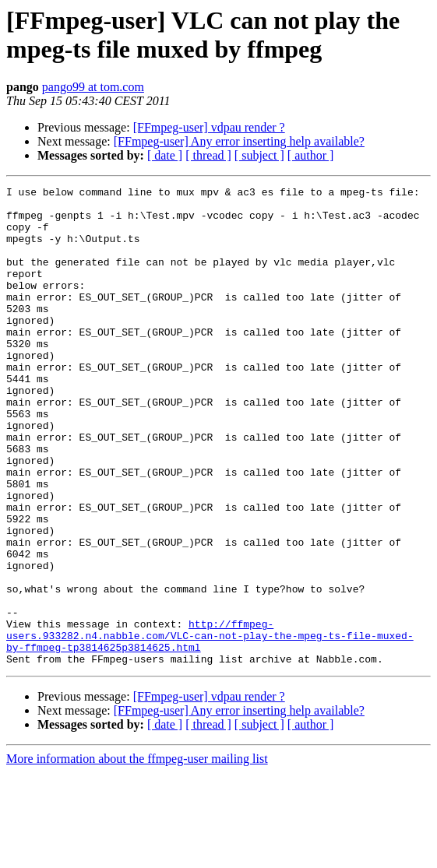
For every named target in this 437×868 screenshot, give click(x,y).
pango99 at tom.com (93, 87)
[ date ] (165, 155)
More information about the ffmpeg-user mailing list (137, 854)
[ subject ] (259, 155)
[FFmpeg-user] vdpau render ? (209, 127)
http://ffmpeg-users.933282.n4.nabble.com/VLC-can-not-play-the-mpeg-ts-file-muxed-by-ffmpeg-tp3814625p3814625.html (210, 726)
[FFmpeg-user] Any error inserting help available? (239, 141)
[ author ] (311, 155)
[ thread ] (208, 155)
